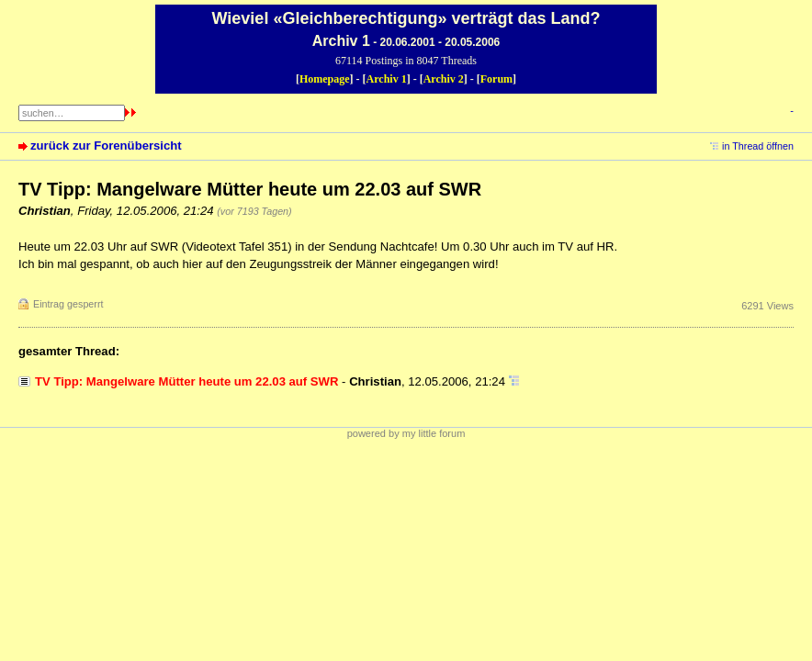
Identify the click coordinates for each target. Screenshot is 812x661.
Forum (496, 79)
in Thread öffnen (758, 146)
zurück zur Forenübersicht (106, 146)
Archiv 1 (387, 79)
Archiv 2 (444, 79)
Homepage (325, 79)
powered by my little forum (406, 433)
